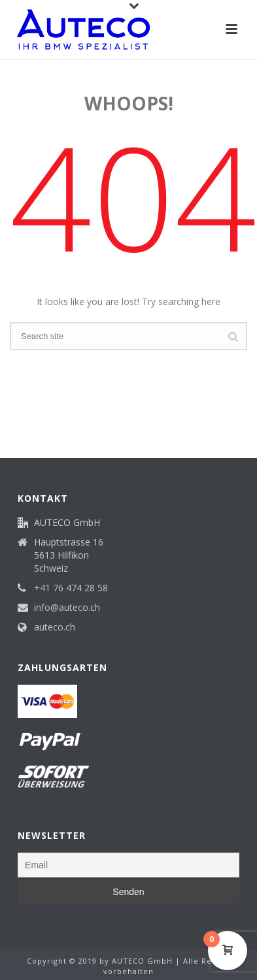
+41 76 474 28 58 (71, 588)
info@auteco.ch (67, 608)
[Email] (128, 865)
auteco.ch (55, 627)
